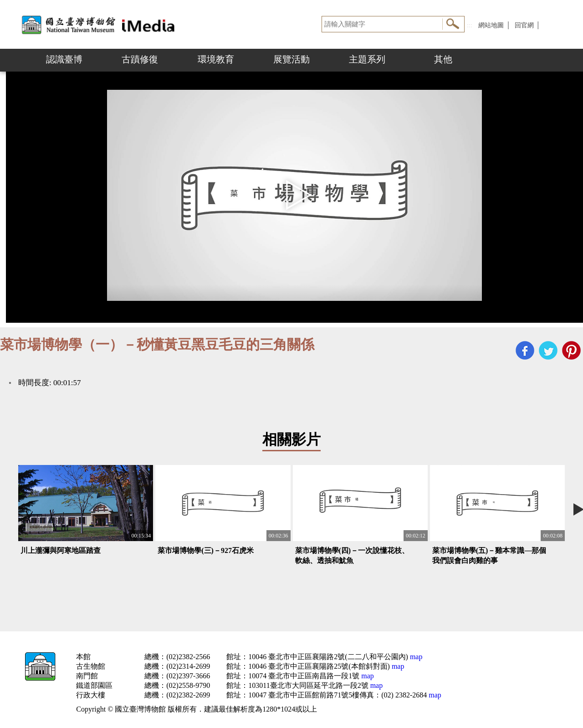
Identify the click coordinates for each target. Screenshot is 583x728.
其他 (443, 59)
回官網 (524, 25)
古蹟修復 (140, 59)
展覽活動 (291, 59)
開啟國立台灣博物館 (100, 24)
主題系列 (367, 59)
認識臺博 (64, 59)
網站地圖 (491, 25)
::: (470, 25)
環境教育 (216, 59)
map (415, 657)
